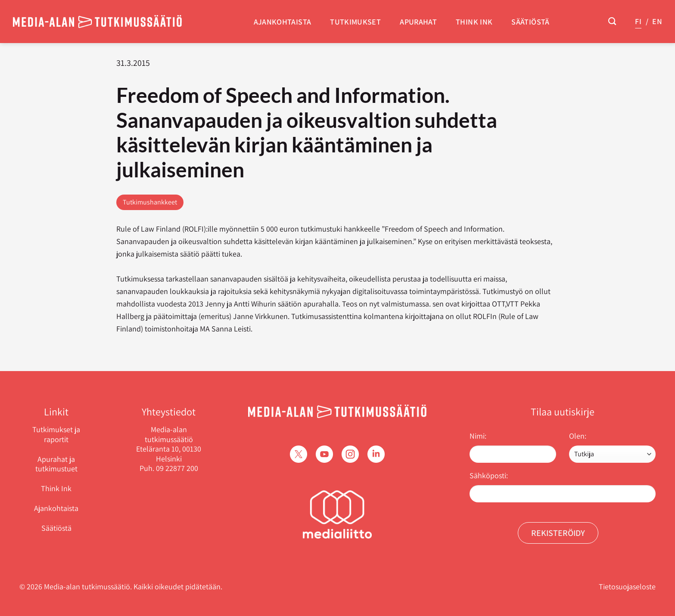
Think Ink (474, 22)
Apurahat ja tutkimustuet (56, 464)
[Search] (612, 22)
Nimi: (478, 436)
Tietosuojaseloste (627, 587)
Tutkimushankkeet (150, 202)
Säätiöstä (530, 22)
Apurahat (418, 22)
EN (657, 21)
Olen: (578, 436)
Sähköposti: (489, 475)
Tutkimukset (355, 22)
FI (638, 21)
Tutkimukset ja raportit (56, 434)
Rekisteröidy (558, 533)
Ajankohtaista (283, 22)
